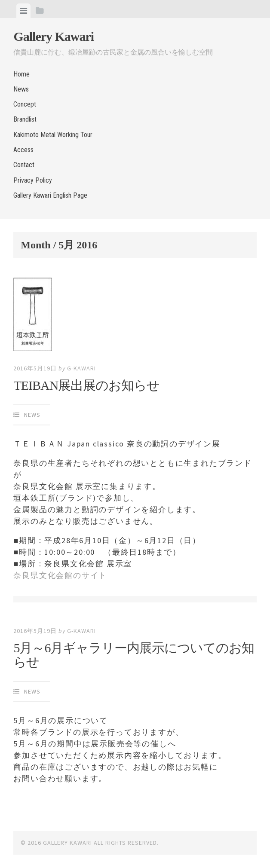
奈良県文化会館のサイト (60, 575)
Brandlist (25, 119)
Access (23, 150)
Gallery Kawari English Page (50, 195)
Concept (25, 104)
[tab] (23, 11)
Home (21, 74)
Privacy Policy (33, 180)
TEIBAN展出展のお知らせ (86, 385)
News (21, 89)
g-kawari (81, 368)
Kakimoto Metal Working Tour (53, 135)
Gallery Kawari (54, 36)
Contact (24, 165)
